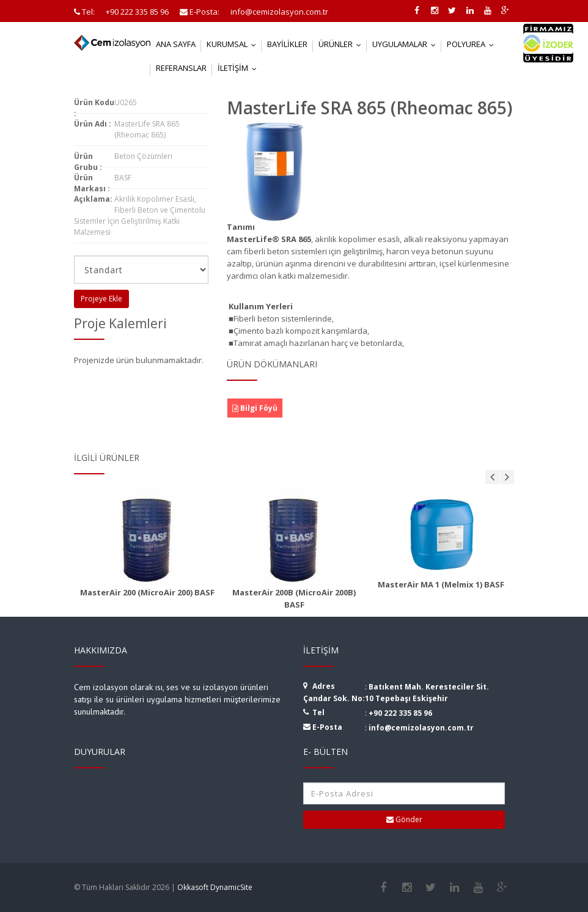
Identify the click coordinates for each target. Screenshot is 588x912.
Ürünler (343, 44)
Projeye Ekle (101, 299)
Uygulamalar (407, 44)
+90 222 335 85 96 (400, 713)
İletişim (240, 68)
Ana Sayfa (176, 44)
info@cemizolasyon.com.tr (421, 728)
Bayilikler (287, 44)
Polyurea (473, 44)
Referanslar (181, 68)
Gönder (404, 819)
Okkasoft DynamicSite (215, 887)
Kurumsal (234, 44)
